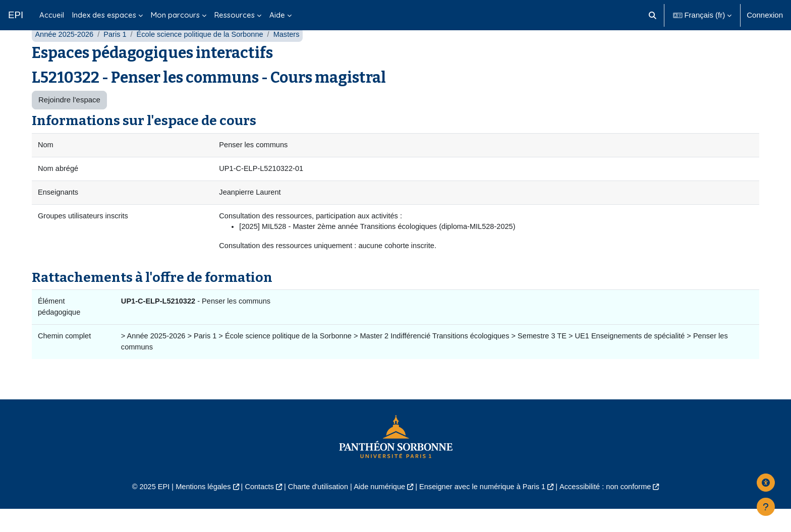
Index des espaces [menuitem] (104, 15)
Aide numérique (379, 510)
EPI (16, 15)
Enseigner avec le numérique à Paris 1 (485, 510)
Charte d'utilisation (316, 510)
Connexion (765, 15)
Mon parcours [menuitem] (175, 15)
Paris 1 (117, 54)
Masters (293, 54)
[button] (653, 15)
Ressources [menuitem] (235, 15)
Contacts (255, 510)
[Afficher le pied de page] (766, 507)
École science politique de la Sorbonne (205, 54)
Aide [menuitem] (277, 15)
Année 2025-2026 (65, 54)
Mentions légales (197, 510)
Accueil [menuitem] (52, 15)
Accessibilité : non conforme (612, 510)
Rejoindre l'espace (69, 120)
